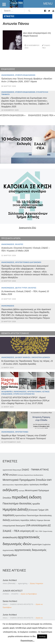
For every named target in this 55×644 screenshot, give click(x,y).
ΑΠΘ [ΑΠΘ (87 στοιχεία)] (6, 475)
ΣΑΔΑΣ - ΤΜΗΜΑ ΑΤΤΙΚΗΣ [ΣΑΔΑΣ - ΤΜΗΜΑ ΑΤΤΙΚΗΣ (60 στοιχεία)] (35, 470)
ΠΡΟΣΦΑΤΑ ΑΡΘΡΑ (11, 238)
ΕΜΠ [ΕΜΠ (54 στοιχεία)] (49, 480)
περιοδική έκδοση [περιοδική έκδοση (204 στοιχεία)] (27, 497)
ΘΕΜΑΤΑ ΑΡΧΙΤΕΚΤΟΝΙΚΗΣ (15, 333)
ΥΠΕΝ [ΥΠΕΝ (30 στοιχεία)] (40, 531)
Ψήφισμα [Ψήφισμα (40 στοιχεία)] (40, 520)
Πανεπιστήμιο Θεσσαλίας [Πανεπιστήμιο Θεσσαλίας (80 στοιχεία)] (17, 503)
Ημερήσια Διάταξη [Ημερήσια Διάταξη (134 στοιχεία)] (16, 509)
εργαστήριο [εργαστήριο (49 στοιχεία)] (37, 544)
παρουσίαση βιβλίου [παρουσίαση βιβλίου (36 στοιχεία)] (22, 485)
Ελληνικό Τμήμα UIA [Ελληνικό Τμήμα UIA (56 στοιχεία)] (39, 510)
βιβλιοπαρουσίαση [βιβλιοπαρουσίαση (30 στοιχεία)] (8, 485)
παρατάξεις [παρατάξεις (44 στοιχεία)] (25, 520)
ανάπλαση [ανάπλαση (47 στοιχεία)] (15, 520)
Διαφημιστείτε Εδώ (27, 228)
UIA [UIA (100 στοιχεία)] (28, 525)
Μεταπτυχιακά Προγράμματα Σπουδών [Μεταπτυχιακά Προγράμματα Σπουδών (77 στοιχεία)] (25, 480)
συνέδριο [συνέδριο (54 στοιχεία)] (44, 484)
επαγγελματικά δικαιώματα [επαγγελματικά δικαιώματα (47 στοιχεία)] (14, 526)
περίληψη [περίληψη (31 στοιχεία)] (21, 491)
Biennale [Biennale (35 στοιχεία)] (47, 520)
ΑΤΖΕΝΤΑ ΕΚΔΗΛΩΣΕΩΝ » (13, 115)
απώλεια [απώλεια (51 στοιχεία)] (13, 475)
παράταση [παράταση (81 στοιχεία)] (9, 515)
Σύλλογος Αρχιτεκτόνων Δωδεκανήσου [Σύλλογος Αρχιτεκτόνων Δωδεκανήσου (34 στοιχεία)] (30, 475)
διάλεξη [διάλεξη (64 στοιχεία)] (6, 520)
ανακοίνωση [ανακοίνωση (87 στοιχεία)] (10, 537)
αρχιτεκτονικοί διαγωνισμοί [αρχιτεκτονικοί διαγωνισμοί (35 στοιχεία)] (12, 470)
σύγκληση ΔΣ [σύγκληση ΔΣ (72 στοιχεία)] (27, 531)
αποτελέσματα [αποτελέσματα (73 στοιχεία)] (39, 525)
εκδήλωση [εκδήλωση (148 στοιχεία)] (10, 490)
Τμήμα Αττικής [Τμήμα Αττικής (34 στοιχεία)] (48, 531)
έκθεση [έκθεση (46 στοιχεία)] (33, 520)
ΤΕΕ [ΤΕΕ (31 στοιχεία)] (36, 531)
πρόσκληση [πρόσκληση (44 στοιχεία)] (34, 485)
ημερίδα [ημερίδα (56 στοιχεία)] (36, 504)
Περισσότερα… (27, 640)
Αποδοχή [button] (42, 636)
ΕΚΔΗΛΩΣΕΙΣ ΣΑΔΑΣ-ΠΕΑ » (42, 115)
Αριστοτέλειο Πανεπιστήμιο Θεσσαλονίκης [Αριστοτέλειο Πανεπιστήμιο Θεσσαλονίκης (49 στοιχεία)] (33, 515)
